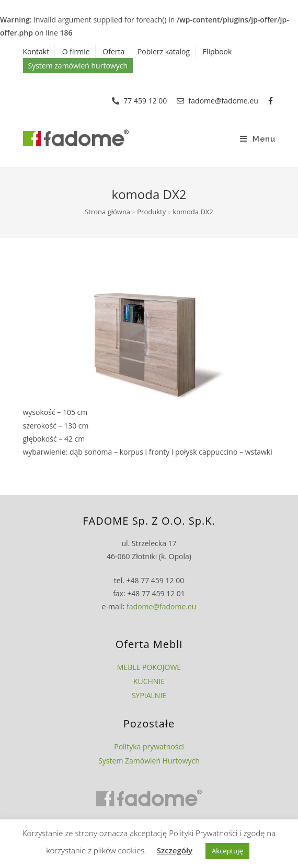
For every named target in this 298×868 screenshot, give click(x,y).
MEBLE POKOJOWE (149, 667)
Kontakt (36, 51)
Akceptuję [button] (227, 851)
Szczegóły (175, 850)
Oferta (113, 51)
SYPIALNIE (149, 695)
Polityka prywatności (149, 747)
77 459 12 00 (145, 101)
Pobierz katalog (164, 51)
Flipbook (217, 51)
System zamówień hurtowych (78, 66)
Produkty (151, 212)
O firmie (76, 51)
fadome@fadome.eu (223, 101)
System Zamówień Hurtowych (149, 761)
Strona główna (107, 212)
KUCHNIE (149, 681)
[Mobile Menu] (258, 139)
